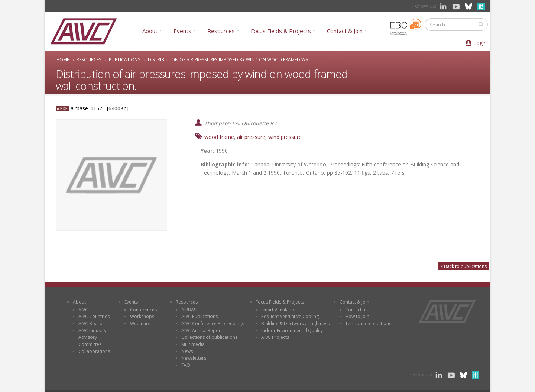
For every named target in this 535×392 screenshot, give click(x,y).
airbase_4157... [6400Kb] (100, 108)
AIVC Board (90, 323)
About (150, 31)
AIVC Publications (200, 316)
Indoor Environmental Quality (292, 331)
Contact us (356, 310)
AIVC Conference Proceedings (213, 323)
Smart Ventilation (279, 310)
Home (63, 59)
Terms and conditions (368, 323)
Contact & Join (345, 31)
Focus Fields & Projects (281, 31)
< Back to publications (463, 266)
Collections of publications (209, 337)
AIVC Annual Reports (203, 331)
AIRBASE (190, 310)
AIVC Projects (275, 337)
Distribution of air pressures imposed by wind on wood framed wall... (232, 59)
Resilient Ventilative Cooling (290, 316)
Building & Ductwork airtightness (295, 323)
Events (182, 31)
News (187, 351)
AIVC (83, 310)
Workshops (142, 316)
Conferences (143, 310)
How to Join (357, 316)
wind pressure (285, 137)
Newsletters (194, 358)
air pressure (251, 137)
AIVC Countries (94, 316)
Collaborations (94, 351)
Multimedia (193, 344)
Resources (221, 31)
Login (480, 43)
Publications (125, 59)
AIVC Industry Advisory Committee (92, 337)
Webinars (140, 323)
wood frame (219, 137)
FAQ (186, 365)
